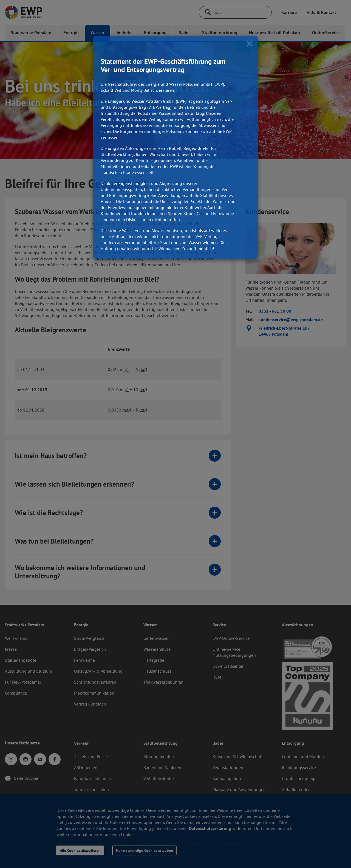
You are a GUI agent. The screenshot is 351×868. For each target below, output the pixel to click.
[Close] (250, 43)
